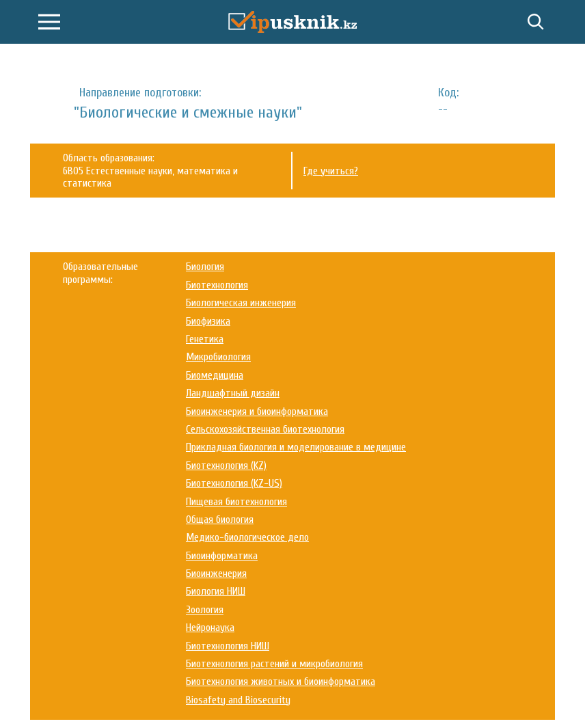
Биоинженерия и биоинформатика (257, 412)
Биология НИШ (216, 591)
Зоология (205, 610)
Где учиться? (331, 171)
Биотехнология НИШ (228, 646)
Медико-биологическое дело (247, 537)
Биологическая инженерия (241, 303)
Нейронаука (210, 628)
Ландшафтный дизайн (233, 393)
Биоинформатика (222, 556)
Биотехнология (217, 285)
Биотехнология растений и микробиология (274, 664)
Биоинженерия (216, 574)
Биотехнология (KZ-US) (234, 483)
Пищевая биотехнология (236, 502)
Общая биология (220, 520)
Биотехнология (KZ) (226, 466)
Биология (205, 267)
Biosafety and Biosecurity (238, 700)
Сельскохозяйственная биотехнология (265, 429)
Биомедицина (215, 375)
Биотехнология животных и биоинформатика (281, 682)
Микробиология (218, 357)
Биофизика (208, 321)
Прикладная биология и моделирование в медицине (296, 447)
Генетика (205, 339)
